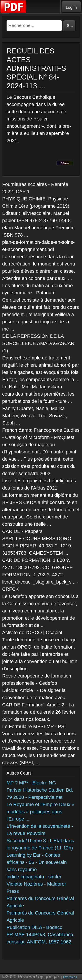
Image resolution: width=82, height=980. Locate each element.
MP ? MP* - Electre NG (31, 783)
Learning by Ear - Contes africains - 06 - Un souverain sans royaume (37, 862)
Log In (71, 7)
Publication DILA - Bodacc (34, 927)
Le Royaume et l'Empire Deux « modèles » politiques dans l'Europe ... (40, 812)
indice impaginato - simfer (34, 877)
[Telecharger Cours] (13, 12)
